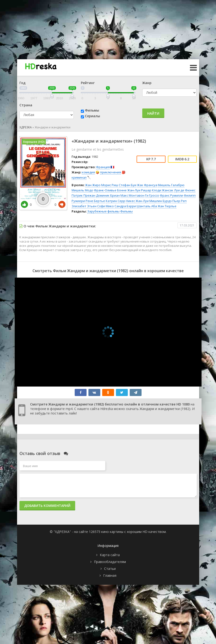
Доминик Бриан (108, 195)
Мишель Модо (82, 190)
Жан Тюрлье (167, 206)
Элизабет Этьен (84, 206)
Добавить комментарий (47, 506)
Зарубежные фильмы (103, 211)
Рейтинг (88, 83)
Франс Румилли (171, 195)
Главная (110, 575)
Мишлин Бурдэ (161, 201)
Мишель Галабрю (171, 185)
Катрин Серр (115, 201)
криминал (79, 177)
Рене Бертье (95, 201)
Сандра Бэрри (125, 206)
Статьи (110, 569)
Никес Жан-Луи (137, 201)
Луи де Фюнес (185, 190)
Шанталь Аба (147, 206)
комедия (88, 172)
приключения (110, 172)
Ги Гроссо (152, 195)
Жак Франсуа (147, 185)
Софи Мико (106, 206)
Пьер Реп (179, 201)
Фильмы (92, 110)
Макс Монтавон (132, 195)
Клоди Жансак (163, 190)
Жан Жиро (93, 185)
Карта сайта (110, 555)
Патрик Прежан (83, 195)
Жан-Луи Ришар (139, 190)
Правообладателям (110, 562)
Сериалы (92, 116)
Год (23, 83)
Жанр (147, 83)
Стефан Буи (128, 185)
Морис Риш (110, 185)
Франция (103, 167)
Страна (26, 105)
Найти (153, 113)
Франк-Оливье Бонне (110, 190)
